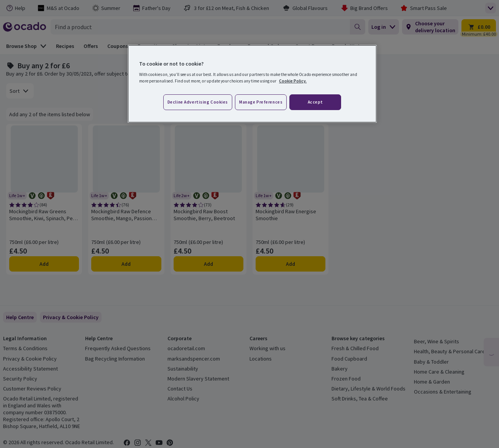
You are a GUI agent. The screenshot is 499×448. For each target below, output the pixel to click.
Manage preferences (261, 102)
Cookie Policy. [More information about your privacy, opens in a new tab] (293, 81)
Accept (315, 102)
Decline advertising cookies (198, 102)
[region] (252, 84)
